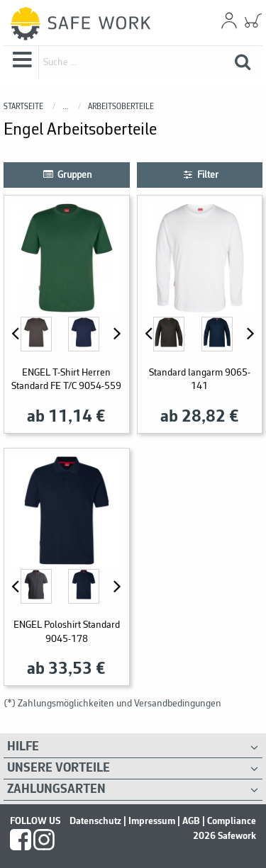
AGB (191, 821)
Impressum (152, 821)
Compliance (232, 821)
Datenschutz (95, 821)
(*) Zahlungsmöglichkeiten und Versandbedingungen (112, 704)
